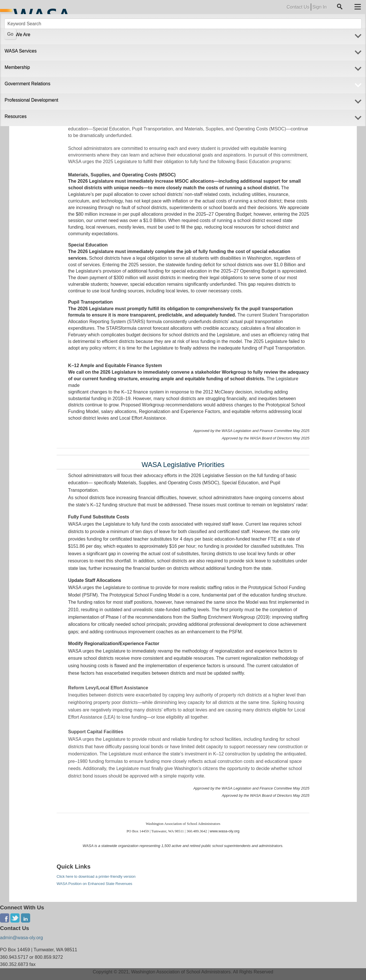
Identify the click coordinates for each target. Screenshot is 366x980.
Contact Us (298, 7)
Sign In (319, 7)
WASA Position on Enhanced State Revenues (94, 884)
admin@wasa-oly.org (21, 938)
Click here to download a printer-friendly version (96, 876)
